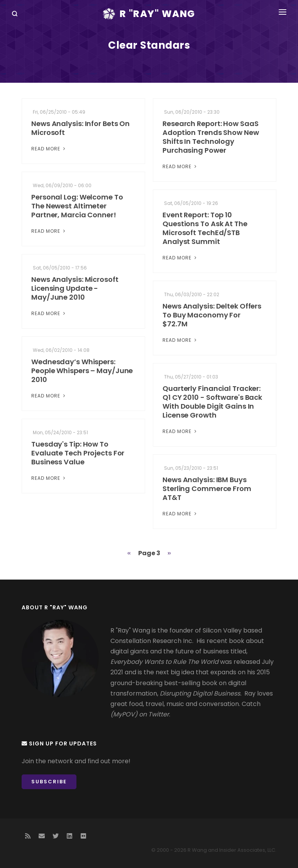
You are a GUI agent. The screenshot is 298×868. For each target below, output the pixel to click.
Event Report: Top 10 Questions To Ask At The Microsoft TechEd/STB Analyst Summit (205, 228)
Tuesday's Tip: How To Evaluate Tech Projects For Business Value (78, 453)
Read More (49, 149)
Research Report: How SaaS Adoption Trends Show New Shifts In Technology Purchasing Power (211, 137)
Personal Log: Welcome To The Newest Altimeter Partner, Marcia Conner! (77, 206)
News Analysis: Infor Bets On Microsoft (80, 128)
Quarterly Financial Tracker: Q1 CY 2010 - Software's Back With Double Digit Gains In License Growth (212, 402)
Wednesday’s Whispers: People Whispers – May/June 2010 (82, 371)
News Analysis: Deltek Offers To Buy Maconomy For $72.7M (212, 315)
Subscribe (49, 782)
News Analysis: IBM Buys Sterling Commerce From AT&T (207, 489)
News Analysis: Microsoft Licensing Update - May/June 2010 (75, 288)
